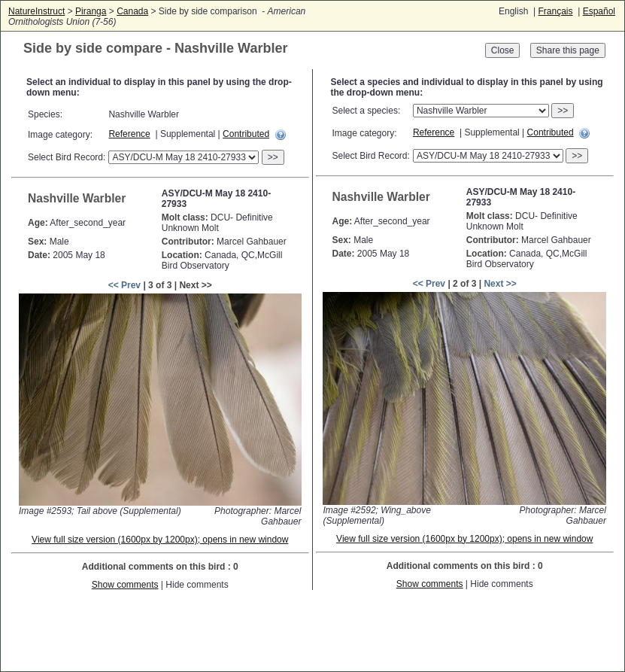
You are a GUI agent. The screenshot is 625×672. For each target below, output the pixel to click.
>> (273, 157)
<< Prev (124, 285)
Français (555, 11)
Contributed (246, 134)
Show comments (125, 585)
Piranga (91, 11)
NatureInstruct (36, 11)
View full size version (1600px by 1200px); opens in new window (160, 540)
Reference (129, 134)
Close (503, 50)
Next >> (500, 284)
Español (599, 11)
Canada (132, 11)
